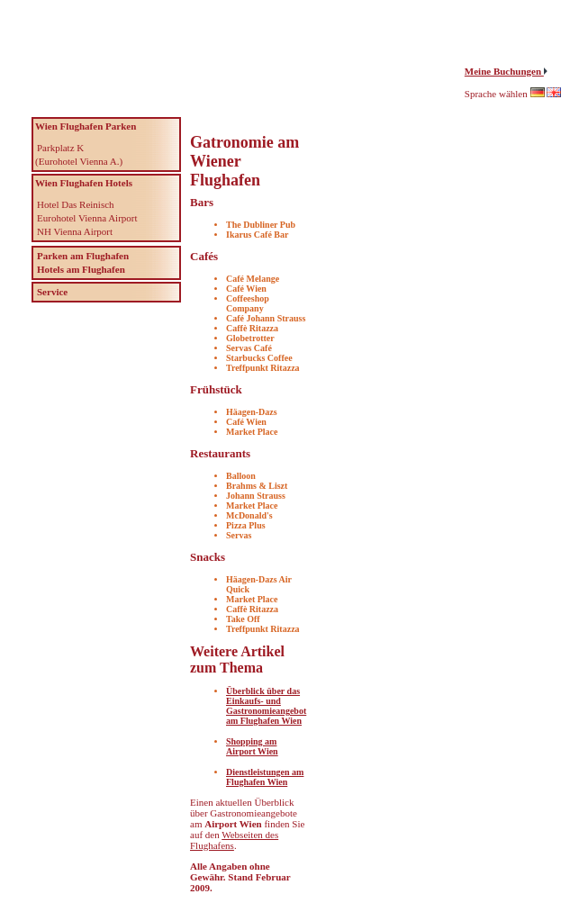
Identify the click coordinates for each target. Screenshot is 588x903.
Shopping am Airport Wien (252, 746)
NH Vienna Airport (75, 231)
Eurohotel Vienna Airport (87, 218)
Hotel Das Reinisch (76, 204)
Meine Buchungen (504, 71)
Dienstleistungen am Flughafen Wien (265, 777)
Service (52, 292)
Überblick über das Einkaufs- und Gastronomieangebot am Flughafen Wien (266, 706)
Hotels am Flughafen (81, 269)
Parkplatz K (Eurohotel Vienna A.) (79, 154)
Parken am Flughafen (83, 256)
